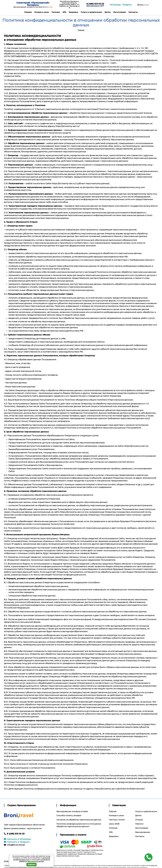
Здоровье (73, 12)
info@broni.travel (14, 845)
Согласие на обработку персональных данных (79, 820)
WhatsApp (115, 5)
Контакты (133, 12)
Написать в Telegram (17, 842)
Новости (139, 824)
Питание (56, 12)
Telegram (127, 5)
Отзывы (139, 820)
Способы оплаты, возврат (69, 816)
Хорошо (32, 864)
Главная (28, 12)
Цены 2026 (114, 824)
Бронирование (143, 832)
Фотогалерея (120, 12)
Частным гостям (117, 820)
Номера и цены (42, 12)
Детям (108, 12)
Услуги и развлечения (91, 12)
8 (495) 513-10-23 (95, 4)
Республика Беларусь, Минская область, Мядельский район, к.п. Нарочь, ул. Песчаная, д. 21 (69, 5)
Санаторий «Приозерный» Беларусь (33, 4)
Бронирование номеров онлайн (72, 811)
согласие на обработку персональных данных (34, 861)
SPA (64, 12)
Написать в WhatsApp (17, 839)
